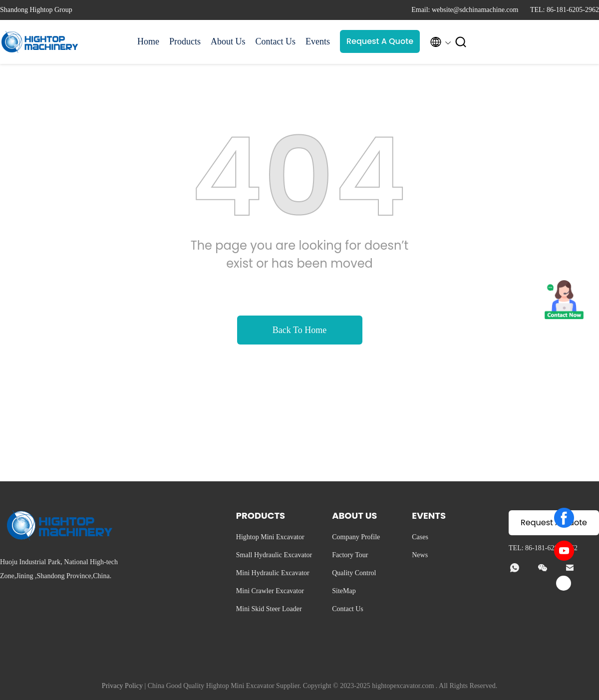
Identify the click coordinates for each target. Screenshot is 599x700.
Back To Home (299, 330)
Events (318, 41)
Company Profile (356, 537)
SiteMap (344, 591)
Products (185, 41)
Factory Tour (350, 555)
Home (148, 41)
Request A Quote (380, 41)
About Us (228, 41)
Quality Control (354, 573)
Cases (420, 537)
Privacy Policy (122, 686)
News (420, 555)
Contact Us (276, 41)
